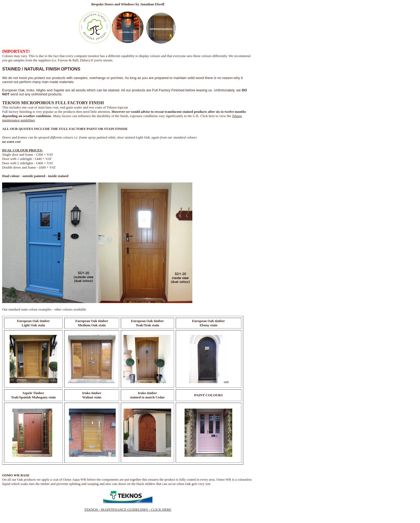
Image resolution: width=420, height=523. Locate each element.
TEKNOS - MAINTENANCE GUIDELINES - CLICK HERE (128, 509)
